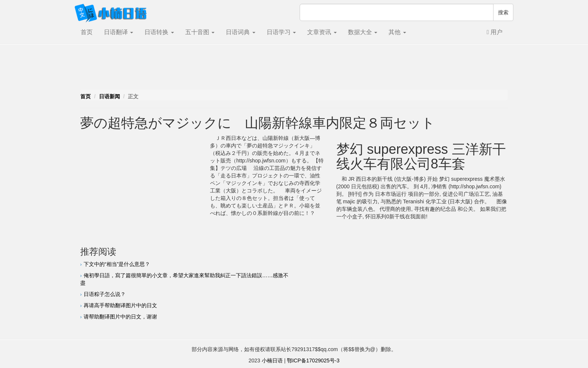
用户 (495, 32)
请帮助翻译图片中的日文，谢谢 (120, 317)
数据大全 (363, 32)
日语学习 (281, 32)
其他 (397, 32)
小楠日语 (272, 360)
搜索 (503, 12)
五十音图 (200, 32)
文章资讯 (322, 32)
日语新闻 (109, 96)
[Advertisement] (294, 69)
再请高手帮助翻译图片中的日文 (120, 305)
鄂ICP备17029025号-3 (313, 360)
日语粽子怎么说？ (105, 294)
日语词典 (240, 32)
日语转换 (159, 32)
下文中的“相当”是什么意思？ (117, 264)
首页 (87, 32)
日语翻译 (118, 32)
